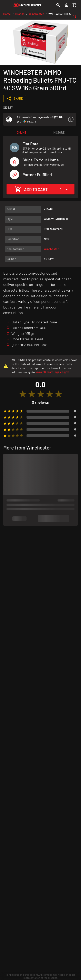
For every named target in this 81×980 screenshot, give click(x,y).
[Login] (66, 5)
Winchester (36, 14)
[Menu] (6, 5)
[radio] (23, 394)
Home (7, 14)
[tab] (21, 133)
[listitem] (40, 119)
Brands (20, 14)
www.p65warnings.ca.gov (52, 372)
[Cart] (74, 5)
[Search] (58, 5)
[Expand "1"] (65, 189)
